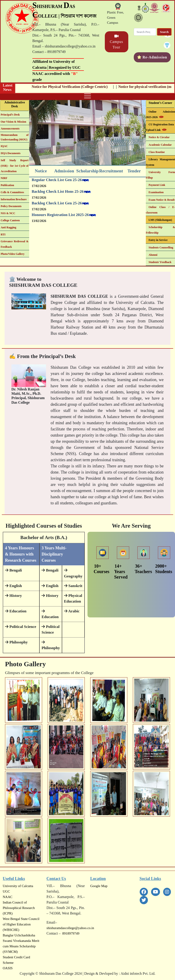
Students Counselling (161, 248)
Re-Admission (155, 57)
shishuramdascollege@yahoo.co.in (70, 928)
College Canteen (10, 220)
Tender (134, 171)
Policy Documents (11, 206)
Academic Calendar (160, 145)
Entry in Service (158, 240)
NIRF (4, 178)
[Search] (145, 32)
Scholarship (87, 171)
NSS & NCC (8, 213)
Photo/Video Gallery (13, 254)
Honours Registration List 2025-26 (60, 219)
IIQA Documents (11, 153)
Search (164, 32)
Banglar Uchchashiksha (19, 935)
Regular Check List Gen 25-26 (57, 184)
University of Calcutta (18, 886)
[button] (38, 133)
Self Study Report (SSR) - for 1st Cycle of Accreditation (15, 166)
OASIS (8, 968)
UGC (6, 891)
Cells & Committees (12, 192)
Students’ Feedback (160, 262)
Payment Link (157, 185)
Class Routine (157, 152)
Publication (7, 185)
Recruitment (111, 171)
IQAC (4, 146)
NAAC (8, 897)
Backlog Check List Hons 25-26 (58, 196)
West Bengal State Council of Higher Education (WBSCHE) (21, 924)
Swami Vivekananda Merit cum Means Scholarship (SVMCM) (21, 946)
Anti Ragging (8, 227)
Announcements (10, 129)
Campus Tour (116, 42)
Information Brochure (14, 199)
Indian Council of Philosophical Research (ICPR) (19, 908)
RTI (3, 234)
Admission (64, 171)
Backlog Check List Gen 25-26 (57, 207)
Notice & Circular (159, 137)
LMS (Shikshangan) (160, 220)
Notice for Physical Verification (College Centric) (80, 87)
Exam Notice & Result (162, 200)
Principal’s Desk (10, 115)
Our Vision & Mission (13, 122)
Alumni (153, 255)
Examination (156, 192)
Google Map (99, 886)
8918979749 (70, 933)
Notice (41, 171)
